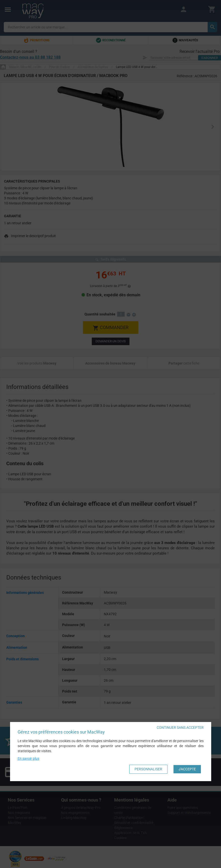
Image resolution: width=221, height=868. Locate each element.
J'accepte (187, 769)
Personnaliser (148, 769)
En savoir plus (28, 758)
